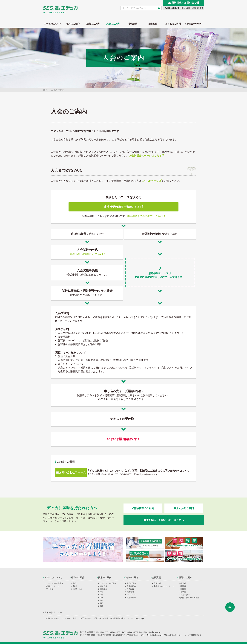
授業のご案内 (93, 24)
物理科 (183, 589)
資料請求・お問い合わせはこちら (164, 520)
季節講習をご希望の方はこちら (146, 216)
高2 (101, 603)
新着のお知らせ (53, 618)
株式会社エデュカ (60, 635)
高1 (101, 600)
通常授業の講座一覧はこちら (123, 207)
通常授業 (104, 586)
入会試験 (130, 589)
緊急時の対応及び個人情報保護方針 (110, 618)
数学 (75, 583)
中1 (101, 592)
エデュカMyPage (193, 24)
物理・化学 (78, 589)
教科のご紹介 (73, 24)
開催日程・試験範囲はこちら (87, 254)
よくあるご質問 (173, 24)
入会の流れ (131, 583)
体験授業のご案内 (143, 508)
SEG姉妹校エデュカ (60, 8)
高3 (101, 606)
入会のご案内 (113, 24)
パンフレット (132, 595)
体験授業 (130, 592)
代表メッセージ (53, 586)
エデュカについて (53, 24)
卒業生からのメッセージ (164, 586)
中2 (101, 595)
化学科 (183, 592)
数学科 (183, 583)
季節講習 (104, 589)
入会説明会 (131, 586)
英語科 (183, 586)
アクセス (50, 589)
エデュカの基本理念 (55, 583)
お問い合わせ (86, 618)
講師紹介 (153, 24)
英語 (75, 586)
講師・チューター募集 (190, 598)
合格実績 (133, 24)
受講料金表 (131, 598)
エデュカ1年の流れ (108, 583)
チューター (185, 595)
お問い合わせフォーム (71, 472)
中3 (101, 598)
